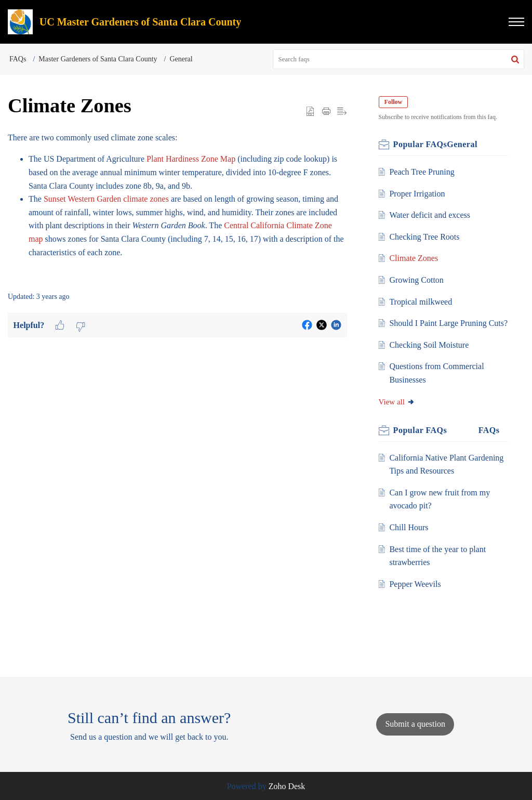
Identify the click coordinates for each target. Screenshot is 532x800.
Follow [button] (395, 102)
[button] (516, 22)
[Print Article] (326, 111)
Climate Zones (415, 258)
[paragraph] (177, 206)
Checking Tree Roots (426, 237)
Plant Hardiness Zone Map (191, 159)
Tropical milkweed (422, 302)
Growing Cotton (418, 280)
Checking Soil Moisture (430, 358)
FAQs (18, 59)
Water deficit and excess (431, 215)
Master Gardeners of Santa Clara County (98, 59)
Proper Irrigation (418, 194)
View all (398, 415)
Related (475, 444)
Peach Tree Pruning (423, 172)
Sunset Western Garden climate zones (106, 199)
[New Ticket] (415, 724)
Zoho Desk (287, 786)
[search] (399, 59)
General (181, 59)
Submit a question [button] (415, 724)
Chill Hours (410, 541)
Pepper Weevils (416, 597)
